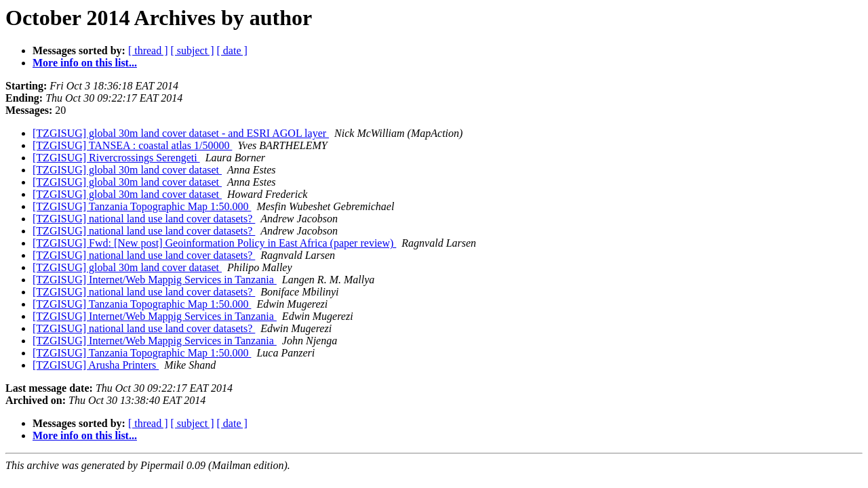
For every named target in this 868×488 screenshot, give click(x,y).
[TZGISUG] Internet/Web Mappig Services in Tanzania (155, 280)
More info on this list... (85, 63)
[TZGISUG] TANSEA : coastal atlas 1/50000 (132, 145)
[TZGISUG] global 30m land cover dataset (127, 170)
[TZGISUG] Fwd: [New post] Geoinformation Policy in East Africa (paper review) (214, 243)
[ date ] (232, 50)
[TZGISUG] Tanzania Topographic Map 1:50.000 (142, 206)
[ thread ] (148, 50)
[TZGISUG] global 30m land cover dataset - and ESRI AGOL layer (181, 133)
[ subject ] (193, 50)
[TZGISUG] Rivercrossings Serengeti (116, 158)
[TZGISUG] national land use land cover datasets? (144, 219)
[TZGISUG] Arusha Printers (96, 365)
